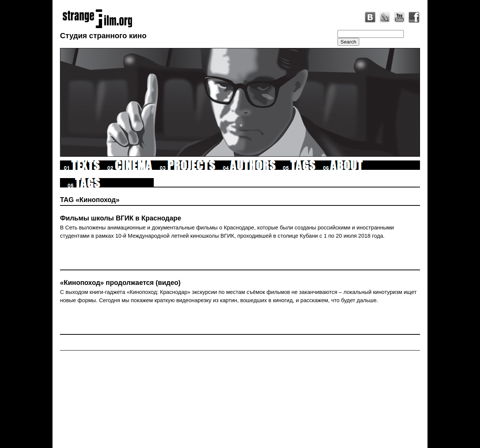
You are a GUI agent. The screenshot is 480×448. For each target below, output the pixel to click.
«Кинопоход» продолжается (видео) (120, 283)
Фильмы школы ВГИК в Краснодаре (121, 218)
